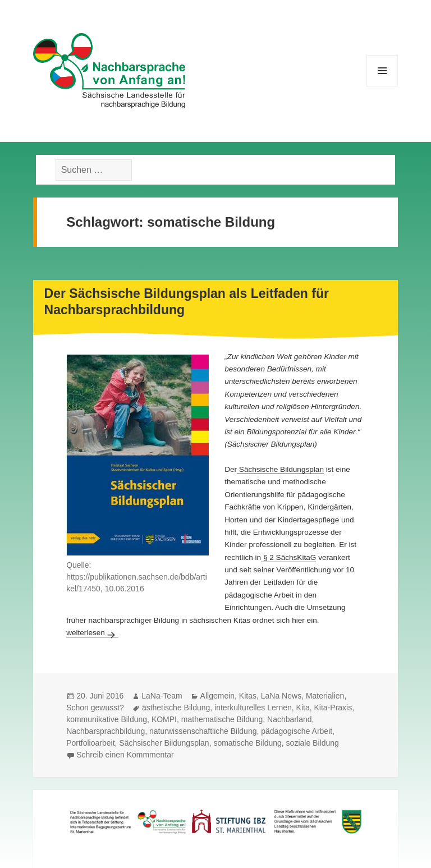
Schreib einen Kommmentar (125, 755)
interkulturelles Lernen (253, 708)
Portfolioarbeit (90, 743)
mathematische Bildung (222, 719)
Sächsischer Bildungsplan (164, 743)
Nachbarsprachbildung (106, 731)
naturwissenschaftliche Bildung (203, 731)
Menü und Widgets (382, 86)
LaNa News (281, 696)
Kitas (248, 696)
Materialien (325, 696)
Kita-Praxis (333, 708)
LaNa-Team (162, 696)
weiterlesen (92, 633)
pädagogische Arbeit (297, 731)
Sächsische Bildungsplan (280, 469)
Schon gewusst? (95, 708)
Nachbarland (289, 719)
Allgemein (217, 696)
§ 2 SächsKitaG (288, 557)
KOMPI (164, 719)
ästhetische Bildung (176, 708)
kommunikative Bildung (107, 719)
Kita (303, 708)
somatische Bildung (247, 743)
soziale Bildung (313, 743)
